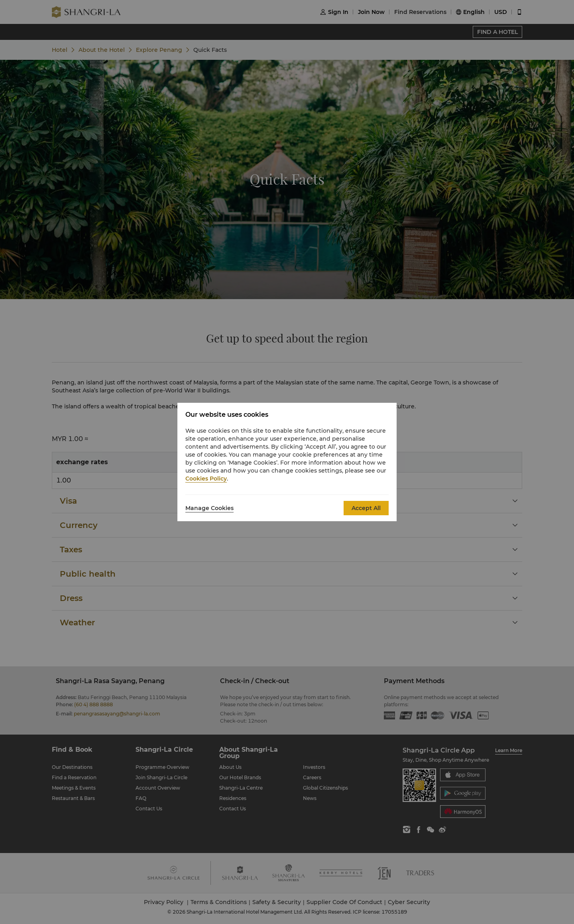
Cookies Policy (206, 479)
